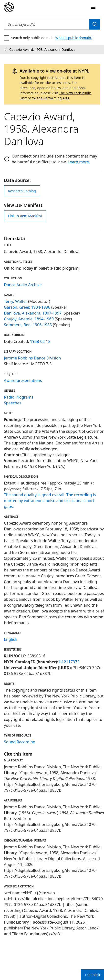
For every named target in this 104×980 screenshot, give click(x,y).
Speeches (13, 403)
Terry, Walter (16, 301)
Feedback (93, 975)
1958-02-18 (40, 341)
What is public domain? (74, 38)
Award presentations (23, 380)
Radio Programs (19, 397)
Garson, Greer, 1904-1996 (27, 307)
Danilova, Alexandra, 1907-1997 (33, 313)
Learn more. (79, 162)
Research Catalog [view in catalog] (22, 191)
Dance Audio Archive (23, 285)
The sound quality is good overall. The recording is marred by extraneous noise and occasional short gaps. (50, 501)
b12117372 (69, 662)
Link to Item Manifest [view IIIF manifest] (25, 216)
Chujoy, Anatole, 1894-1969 (29, 319)
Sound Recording (20, 742)
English (10, 639)
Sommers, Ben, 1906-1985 (28, 325)
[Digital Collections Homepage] (9, 7)
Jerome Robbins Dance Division (32, 358)
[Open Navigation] (93, 7)
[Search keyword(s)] (47, 24)
